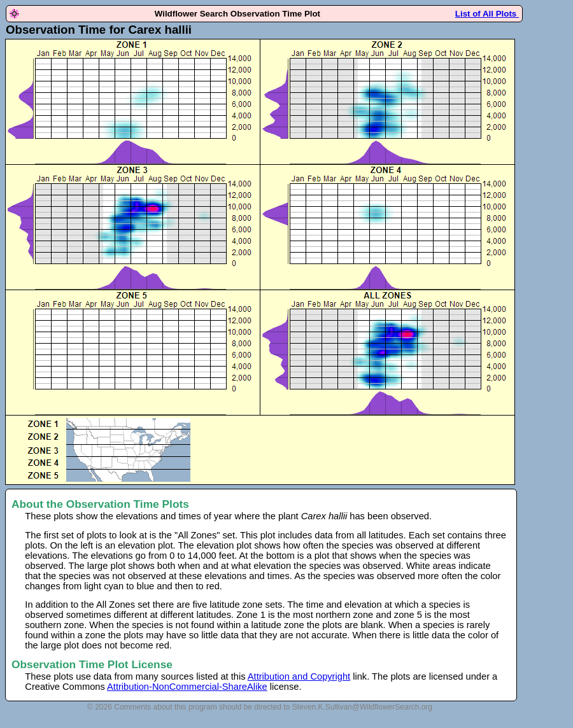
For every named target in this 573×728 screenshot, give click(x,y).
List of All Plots (487, 14)
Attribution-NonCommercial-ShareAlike (187, 687)
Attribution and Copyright (299, 676)
